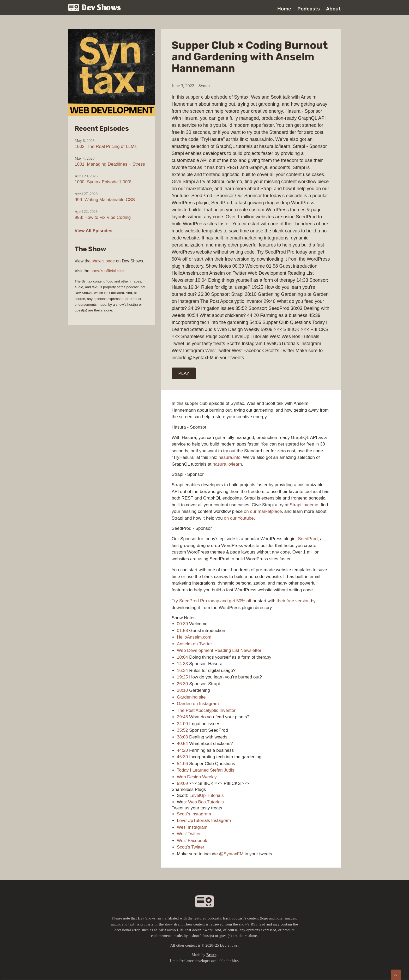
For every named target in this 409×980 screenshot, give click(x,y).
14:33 (182, 664)
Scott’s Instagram (194, 814)
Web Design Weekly (197, 777)
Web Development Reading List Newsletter (219, 650)
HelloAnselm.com (194, 637)
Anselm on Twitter (194, 644)
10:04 (182, 657)
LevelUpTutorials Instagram (204, 820)
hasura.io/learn (227, 464)
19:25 (182, 677)
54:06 (182, 764)
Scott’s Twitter (191, 847)
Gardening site (191, 697)
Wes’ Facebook (192, 841)
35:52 (182, 730)
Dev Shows (95, 8)
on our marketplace (263, 511)
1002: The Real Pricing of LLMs (106, 146)
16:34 (182, 671)
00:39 (182, 624)
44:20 (182, 750)
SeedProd (308, 539)
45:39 (182, 757)
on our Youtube (239, 518)
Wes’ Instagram (192, 827)
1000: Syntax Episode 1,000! (103, 182)
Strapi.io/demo (304, 505)
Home (284, 9)
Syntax (204, 86)
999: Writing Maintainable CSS (105, 200)
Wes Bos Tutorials (206, 802)
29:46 (182, 717)
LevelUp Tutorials (206, 795)
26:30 (182, 684)
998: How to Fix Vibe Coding (103, 217)
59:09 (182, 783)
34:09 (182, 724)
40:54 (182, 744)
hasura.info (230, 457)
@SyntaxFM (231, 854)
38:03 (182, 737)
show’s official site (107, 271)
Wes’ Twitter (189, 834)
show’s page (103, 261)
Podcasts (309, 9)
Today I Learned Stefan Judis (206, 770)
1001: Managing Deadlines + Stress (110, 164)
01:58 (182, 631)
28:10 (182, 690)
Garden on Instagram (198, 704)
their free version (293, 601)
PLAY (184, 373)
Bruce (211, 955)
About (333, 9)
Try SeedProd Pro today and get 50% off (211, 601)
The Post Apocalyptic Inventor (206, 710)
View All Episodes (94, 231)
